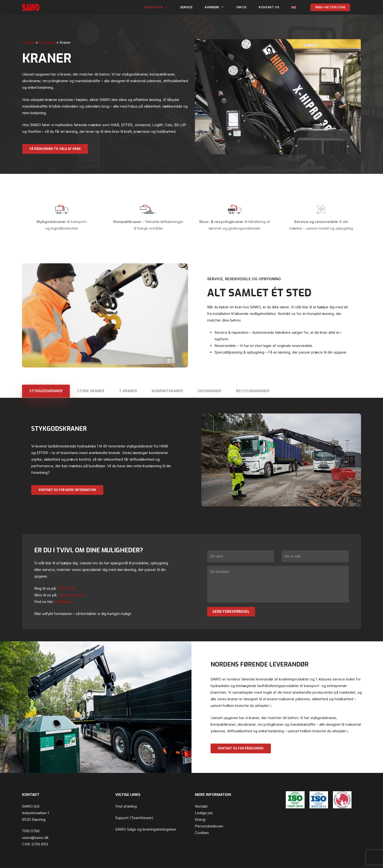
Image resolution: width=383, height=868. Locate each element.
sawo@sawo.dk (35, 838)
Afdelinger (63, 602)
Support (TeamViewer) (134, 818)
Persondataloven (209, 826)
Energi (200, 819)
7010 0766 (31, 831)
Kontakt (201, 806)
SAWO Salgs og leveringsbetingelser (146, 829)
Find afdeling (126, 806)
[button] (55, 149)
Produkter (47, 42)
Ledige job (204, 813)
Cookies (202, 833)
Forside (28, 42)
